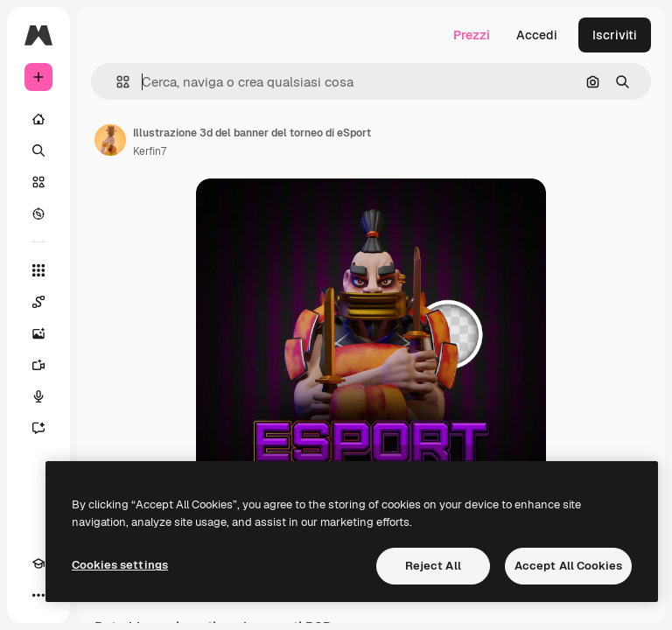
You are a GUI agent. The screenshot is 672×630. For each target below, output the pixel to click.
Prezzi (472, 35)
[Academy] (38, 563)
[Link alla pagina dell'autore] (110, 140)
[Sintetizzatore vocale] (38, 396)
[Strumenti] (38, 270)
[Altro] (38, 595)
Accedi (537, 35)
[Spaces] (38, 302)
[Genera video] (38, 365)
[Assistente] (38, 428)
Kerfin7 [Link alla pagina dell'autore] (150, 151)
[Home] (38, 119)
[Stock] (38, 182)
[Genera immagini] (38, 333)
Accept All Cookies (568, 566)
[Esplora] (38, 213)
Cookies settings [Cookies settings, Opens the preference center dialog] (120, 565)
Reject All (433, 566)
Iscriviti (615, 35)
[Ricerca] (38, 150)
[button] (116, 82)
